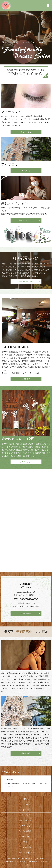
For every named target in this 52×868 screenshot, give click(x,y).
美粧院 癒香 (26, 753)
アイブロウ (26, 171)
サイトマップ (26, 847)
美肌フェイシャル (26, 220)
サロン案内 (26, 379)
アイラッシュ (26, 132)
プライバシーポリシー (26, 853)
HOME (26, 799)
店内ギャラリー (26, 462)
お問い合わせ (26, 614)
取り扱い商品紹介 (26, 282)
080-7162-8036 (29, 599)
